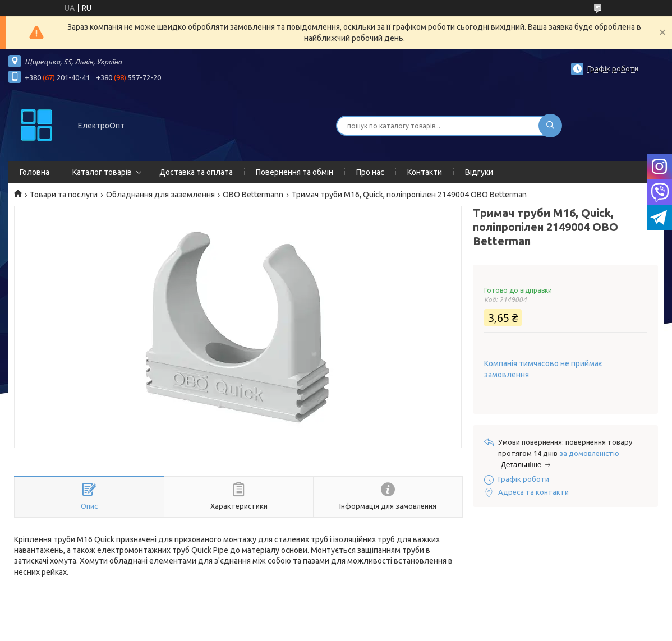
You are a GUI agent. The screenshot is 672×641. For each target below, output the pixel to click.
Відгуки (479, 172)
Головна (34, 172)
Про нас (370, 172)
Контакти (425, 172)
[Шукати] (550, 126)
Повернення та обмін (294, 172)
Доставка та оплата (196, 172)
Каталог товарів (102, 172)
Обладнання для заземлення (160, 195)
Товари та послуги (64, 195)
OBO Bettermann (253, 195)
